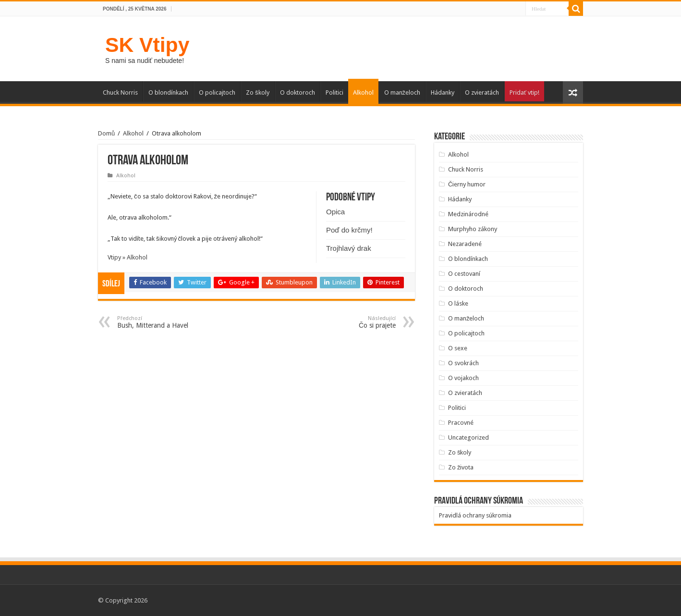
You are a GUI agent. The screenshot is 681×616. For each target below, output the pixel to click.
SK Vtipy (147, 45)
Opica (335, 212)
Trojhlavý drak (349, 248)
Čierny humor (467, 184)
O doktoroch (298, 92)
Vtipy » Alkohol (128, 257)
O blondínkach (168, 92)
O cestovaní (464, 274)
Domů (106, 133)
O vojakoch (463, 378)
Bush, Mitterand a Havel (166, 322)
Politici (334, 92)
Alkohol (363, 92)
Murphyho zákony (473, 229)
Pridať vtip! (524, 92)
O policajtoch (217, 92)
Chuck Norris (120, 92)
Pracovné (461, 423)
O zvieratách (482, 92)
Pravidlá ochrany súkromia (475, 515)
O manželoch (402, 92)
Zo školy (258, 92)
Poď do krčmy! (349, 230)
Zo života (461, 467)
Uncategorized (468, 437)
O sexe (458, 348)
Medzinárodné (468, 214)
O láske (458, 303)
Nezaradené (465, 244)
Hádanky (443, 92)
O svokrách (463, 363)
